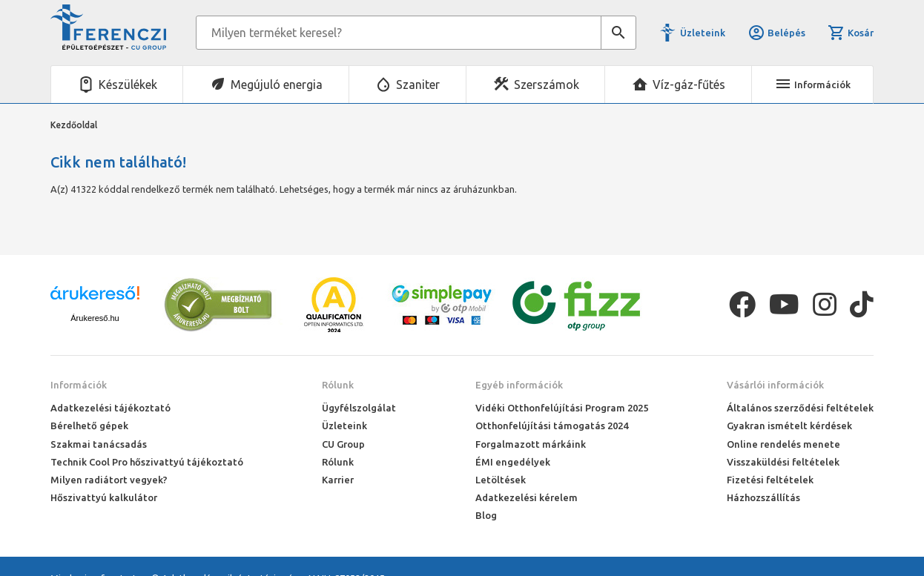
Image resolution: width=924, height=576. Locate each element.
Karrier (338, 480)
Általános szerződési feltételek (800, 408)
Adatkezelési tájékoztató (110, 408)
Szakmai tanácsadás (99, 444)
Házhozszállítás (763, 497)
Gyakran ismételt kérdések (789, 426)
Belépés (776, 33)
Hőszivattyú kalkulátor (104, 497)
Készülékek (128, 85)
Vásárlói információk (775, 385)
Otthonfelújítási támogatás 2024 (552, 426)
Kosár (851, 33)
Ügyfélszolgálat (359, 408)
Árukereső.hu (95, 318)
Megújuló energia (277, 85)
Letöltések (501, 480)
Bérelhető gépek (89, 426)
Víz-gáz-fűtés (689, 85)
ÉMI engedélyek (513, 462)
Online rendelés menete (783, 444)
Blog (486, 515)
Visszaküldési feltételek (783, 462)
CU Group (343, 444)
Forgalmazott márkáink (531, 444)
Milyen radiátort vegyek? (109, 480)
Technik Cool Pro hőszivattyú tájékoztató (147, 462)
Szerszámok (547, 85)
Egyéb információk (519, 385)
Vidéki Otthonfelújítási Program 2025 (562, 408)
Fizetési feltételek (770, 480)
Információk (79, 385)
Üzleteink (703, 33)
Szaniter (418, 85)
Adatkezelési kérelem (527, 497)
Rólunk (338, 385)
